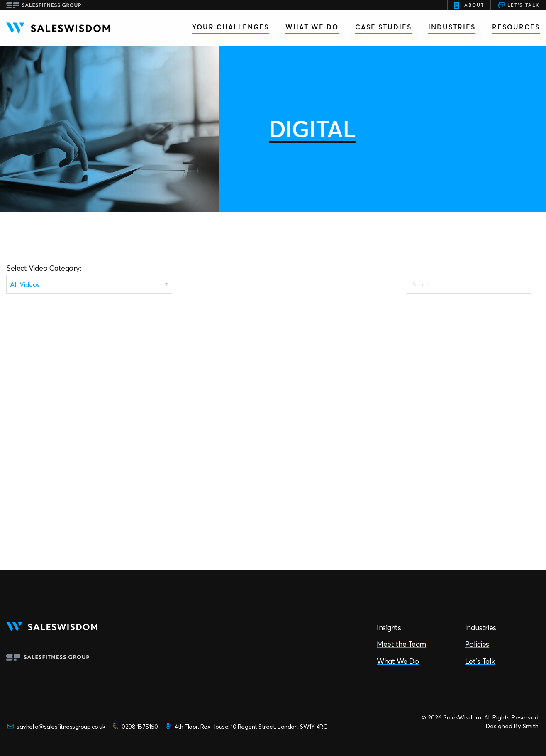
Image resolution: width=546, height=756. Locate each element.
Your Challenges (230, 27)
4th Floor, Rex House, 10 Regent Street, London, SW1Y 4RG (246, 726)
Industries (452, 27)
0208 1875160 (134, 726)
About (469, 5)
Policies (477, 644)
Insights (389, 628)
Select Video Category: (44, 268)
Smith (531, 726)
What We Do (312, 27)
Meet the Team (401, 644)
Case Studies (383, 27)
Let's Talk (518, 5)
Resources (516, 27)
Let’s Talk (480, 661)
